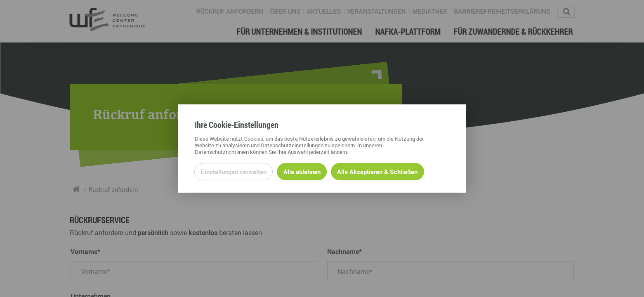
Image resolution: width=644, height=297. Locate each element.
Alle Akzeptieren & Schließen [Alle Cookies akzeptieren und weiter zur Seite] (377, 172)
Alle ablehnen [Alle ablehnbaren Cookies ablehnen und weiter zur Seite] (302, 172)
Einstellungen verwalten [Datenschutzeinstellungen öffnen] (234, 172)
